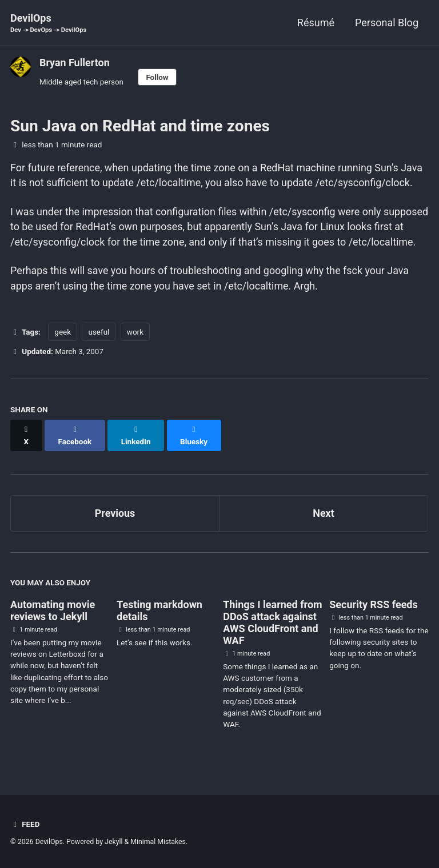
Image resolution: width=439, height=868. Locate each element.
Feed (25, 825)
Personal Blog (387, 23)
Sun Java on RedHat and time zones (140, 126)
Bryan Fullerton (75, 63)
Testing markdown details (159, 614)
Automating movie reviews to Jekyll (53, 614)
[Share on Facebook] (75, 445)
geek (63, 348)
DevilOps (49, 24)
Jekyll (114, 842)
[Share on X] (26, 445)
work (135, 348)
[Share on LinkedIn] (136, 445)
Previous (115, 517)
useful (99, 348)
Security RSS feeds (373, 608)
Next (324, 517)
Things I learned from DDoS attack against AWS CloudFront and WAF (272, 626)
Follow (158, 77)
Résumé (316, 23)
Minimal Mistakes (159, 842)
